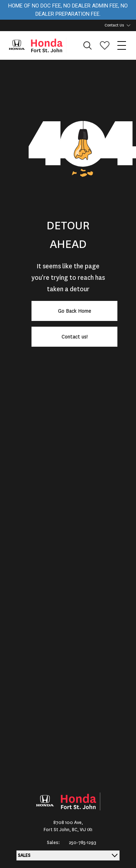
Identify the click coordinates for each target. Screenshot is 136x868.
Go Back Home (75, 311)
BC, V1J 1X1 (82, 830)
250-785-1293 (82, 843)
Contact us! (75, 337)
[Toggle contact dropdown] (128, 25)
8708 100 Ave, (68, 823)
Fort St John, (58, 830)
